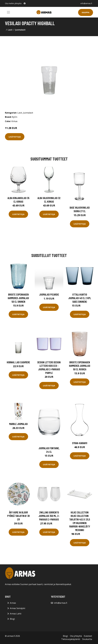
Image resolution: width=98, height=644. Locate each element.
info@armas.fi (86, 3)
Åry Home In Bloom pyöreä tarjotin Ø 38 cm (18, 516)
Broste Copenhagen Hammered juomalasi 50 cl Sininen (18, 298)
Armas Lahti (16, 614)
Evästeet (88, 636)
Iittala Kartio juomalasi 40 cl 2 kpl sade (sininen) (80, 298)
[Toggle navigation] (8, 12)
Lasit (10, 30)
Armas (13, 603)
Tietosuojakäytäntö (71, 639)
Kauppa (86, 12)
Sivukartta (87, 639)
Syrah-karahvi (80, 443)
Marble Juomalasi (18, 424)
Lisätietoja (15, 137)
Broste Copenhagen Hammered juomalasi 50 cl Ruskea (80, 366)
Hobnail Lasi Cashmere (18, 362)
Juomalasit (20, 30)
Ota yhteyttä (76, 636)
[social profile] (25, 3)
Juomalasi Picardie (49, 294)
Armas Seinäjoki (17, 608)
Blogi (12, 619)
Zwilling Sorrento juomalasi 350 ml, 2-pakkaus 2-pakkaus (49, 516)
